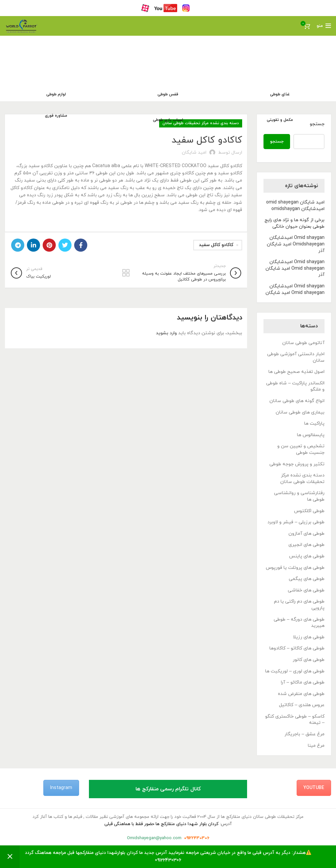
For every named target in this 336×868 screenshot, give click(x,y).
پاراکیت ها (314, 424)
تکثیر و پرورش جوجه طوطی (297, 464)
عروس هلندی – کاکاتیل (302, 705)
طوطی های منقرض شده (301, 694)
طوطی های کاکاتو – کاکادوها (297, 648)
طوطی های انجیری (306, 545)
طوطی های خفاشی (306, 590)
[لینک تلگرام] (18, 245)
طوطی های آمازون (306, 534)
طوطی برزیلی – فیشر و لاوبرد (296, 522)
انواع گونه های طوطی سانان (297, 401)
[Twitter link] (65, 245)
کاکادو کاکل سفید (216, 245)
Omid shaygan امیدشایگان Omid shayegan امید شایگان (295, 289)
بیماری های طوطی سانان (300, 412)
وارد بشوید (166, 333)
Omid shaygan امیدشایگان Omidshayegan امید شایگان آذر (296, 244)
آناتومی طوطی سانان (303, 343)
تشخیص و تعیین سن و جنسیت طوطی (301, 449)
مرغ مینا (316, 746)
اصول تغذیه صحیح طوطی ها (296, 372)
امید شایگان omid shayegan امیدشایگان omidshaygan (295, 206)
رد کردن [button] (10, 857)
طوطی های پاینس (307, 556)
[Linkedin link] (33, 245)
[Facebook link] (81, 245)
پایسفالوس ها (311, 435)
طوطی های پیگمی (307, 579)
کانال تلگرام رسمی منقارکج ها (168, 789)
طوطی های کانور (309, 660)
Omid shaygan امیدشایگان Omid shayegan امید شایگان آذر (295, 268)
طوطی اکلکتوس (309, 511)
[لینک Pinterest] (49, 245)
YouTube (314, 788)
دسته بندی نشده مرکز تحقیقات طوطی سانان (302, 479)
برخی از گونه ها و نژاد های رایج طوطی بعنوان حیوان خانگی (294, 223)
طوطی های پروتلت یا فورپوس (295, 568)
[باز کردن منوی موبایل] (324, 26)
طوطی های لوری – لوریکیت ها (295, 671)
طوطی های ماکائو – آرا (303, 682)
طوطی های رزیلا (309, 637)
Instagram (61, 788)
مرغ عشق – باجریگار (304, 734)
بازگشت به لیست (126, 273)
